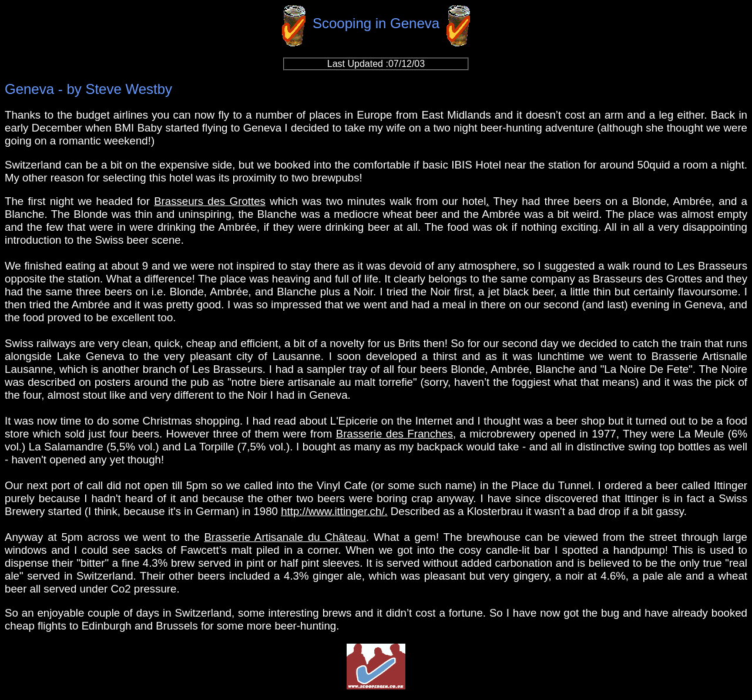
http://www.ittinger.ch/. (334, 511)
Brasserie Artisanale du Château (286, 537)
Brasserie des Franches (395, 434)
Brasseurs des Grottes (210, 201)
